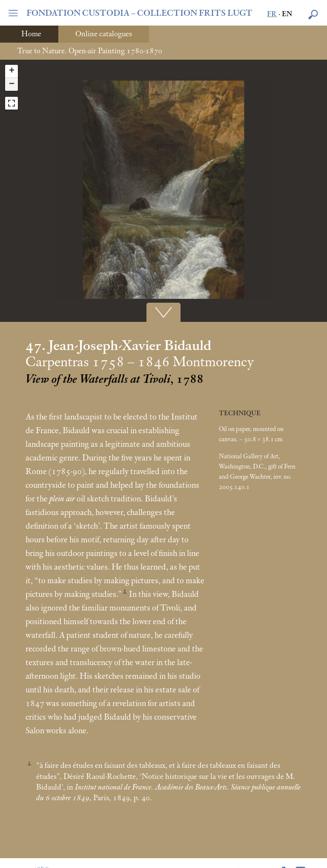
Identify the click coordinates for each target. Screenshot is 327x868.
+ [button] (12, 71)
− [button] (12, 84)
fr (272, 14)
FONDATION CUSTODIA (139, 13)
